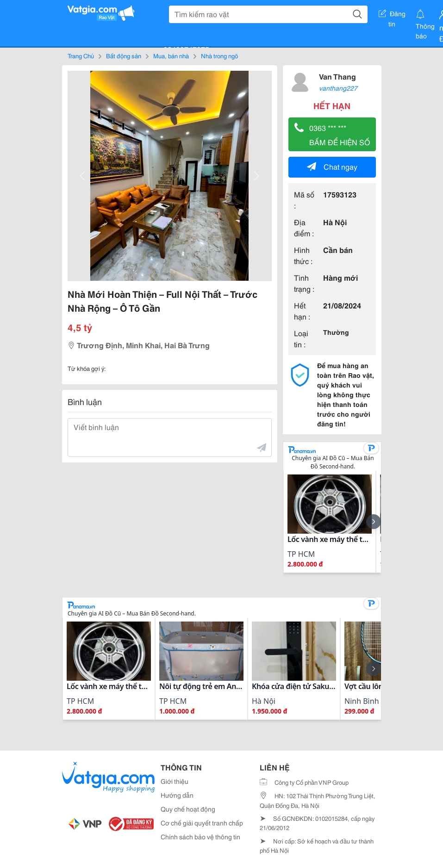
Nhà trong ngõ (219, 55)
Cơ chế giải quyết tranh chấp (202, 823)
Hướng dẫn (177, 795)
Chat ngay (332, 166)
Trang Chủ (81, 55)
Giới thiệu (175, 781)
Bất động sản (124, 55)
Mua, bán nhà (171, 55)
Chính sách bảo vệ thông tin (200, 837)
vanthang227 (338, 88)
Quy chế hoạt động (188, 809)
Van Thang (337, 76)
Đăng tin (392, 15)
